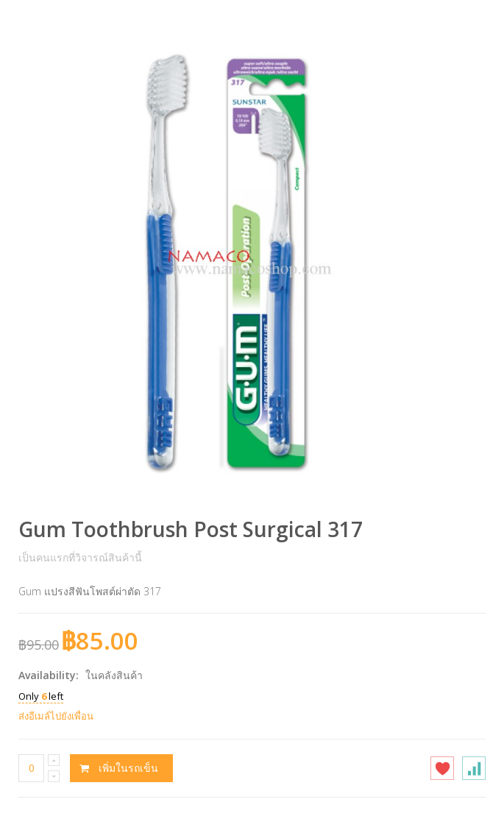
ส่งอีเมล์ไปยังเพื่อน (56, 716)
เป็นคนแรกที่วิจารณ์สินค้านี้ (80, 557)
